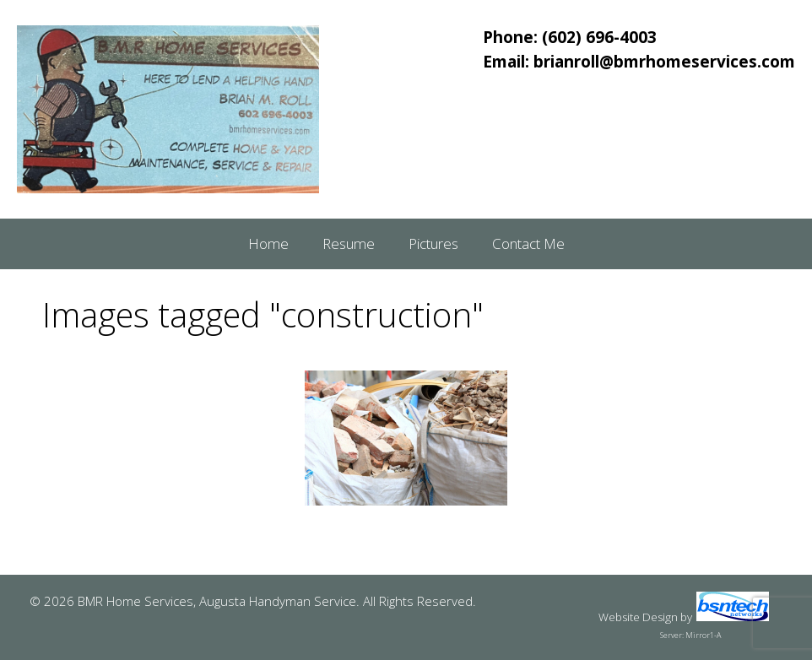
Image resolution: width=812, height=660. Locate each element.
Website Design (638, 617)
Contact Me (528, 243)
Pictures (433, 243)
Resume (349, 243)
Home (268, 243)
